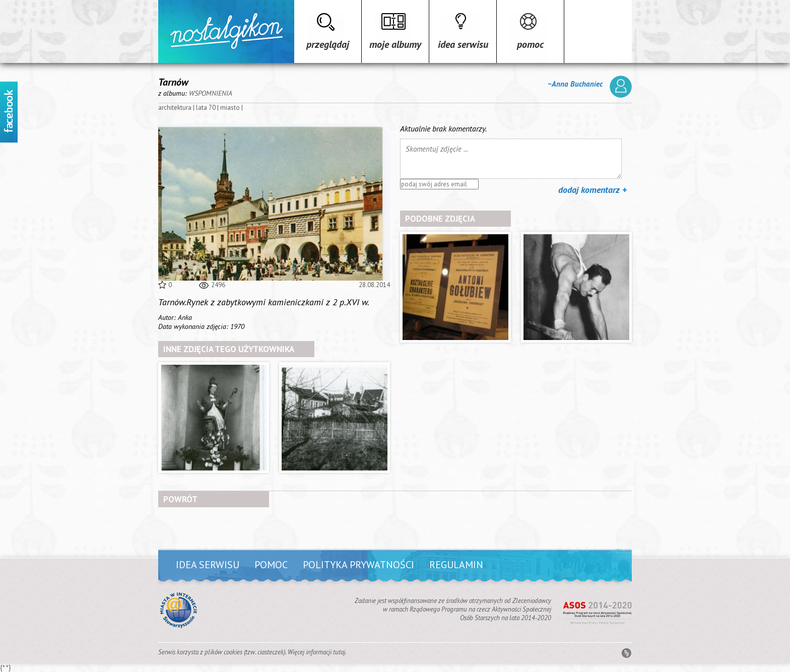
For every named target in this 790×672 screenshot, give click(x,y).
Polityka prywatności (358, 565)
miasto (230, 108)
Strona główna (226, 31)
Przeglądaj (328, 44)
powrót (180, 499)
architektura (175, 108)
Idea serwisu (463, 44)
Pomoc (530, 44)
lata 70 (206, 108)
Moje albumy (395, 44)
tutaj (339, 652)
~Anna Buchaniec (590, 87)
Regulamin (456, 565)
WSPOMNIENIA (211, 93)
